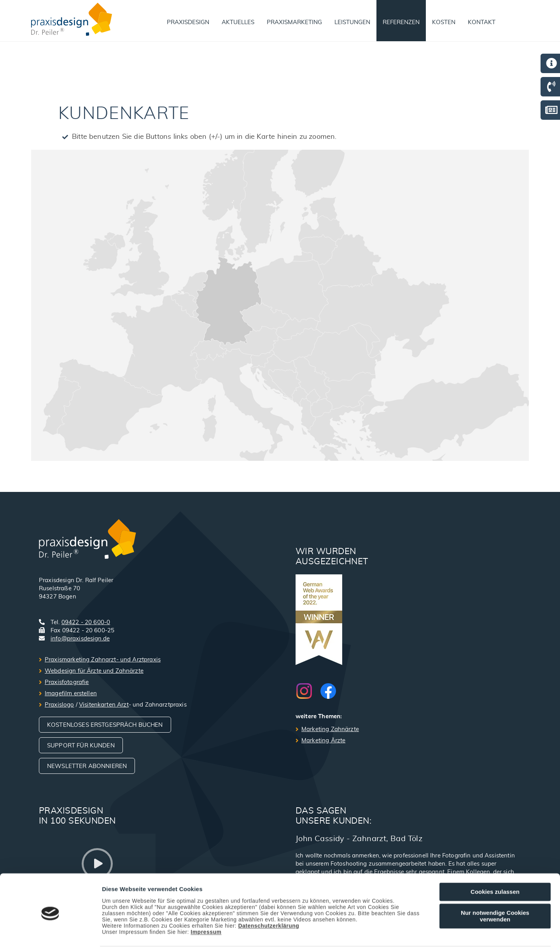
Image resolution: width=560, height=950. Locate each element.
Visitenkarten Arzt (104, 705)
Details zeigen (414, 935)
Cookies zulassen (495, 865)
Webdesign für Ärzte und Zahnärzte (94, 671)
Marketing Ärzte (323, 741)
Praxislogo (59, 705)
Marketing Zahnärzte (330, 729)
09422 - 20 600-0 (86, 622)
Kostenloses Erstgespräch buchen (105, 725)
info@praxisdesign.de (80, 639)
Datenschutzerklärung (269, 899)
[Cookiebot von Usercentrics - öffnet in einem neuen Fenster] (50, 935)
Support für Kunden (81, 746)
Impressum (206, 905)
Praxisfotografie (67, 682)
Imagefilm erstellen (71, 694)
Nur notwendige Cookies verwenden (495, 889)
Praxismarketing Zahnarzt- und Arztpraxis (103, 660)
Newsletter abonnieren (87, 766)
